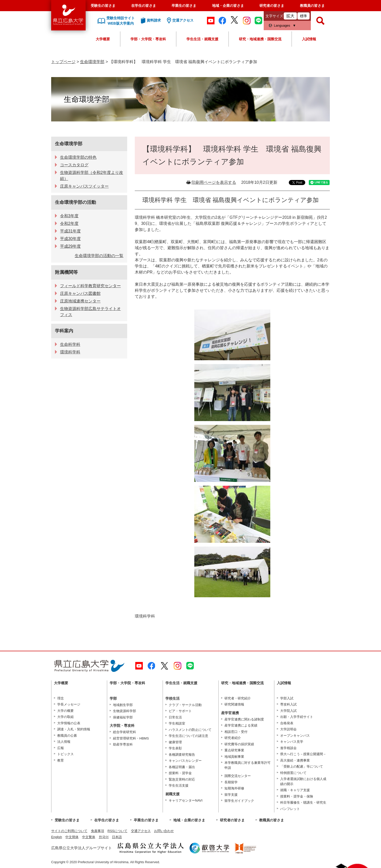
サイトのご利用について (69, 831)
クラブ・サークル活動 (185, 705)
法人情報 (64, 742)
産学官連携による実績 (241, 725)
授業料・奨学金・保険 (297, 796)
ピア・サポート (180, 711)
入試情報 (309, 39)
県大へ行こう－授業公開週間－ (303, 754)
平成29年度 (70, 246)
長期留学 (231, 782)
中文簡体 (72, 837)
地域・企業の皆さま (228, 6)
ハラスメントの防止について (190, 730)
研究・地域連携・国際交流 (260, 39)
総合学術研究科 (125, 732)
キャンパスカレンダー (185, 761)
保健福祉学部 (123, 717)
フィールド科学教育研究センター (90, 286)
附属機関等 (66, 272)
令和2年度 (69, 223)
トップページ (63, 62)
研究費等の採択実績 (239, 744)
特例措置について (293, 773)
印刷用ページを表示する (214, 182)
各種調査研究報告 (182, 755)
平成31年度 (70, 231)
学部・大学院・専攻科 (148, 39)
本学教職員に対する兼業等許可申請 (247, 765)
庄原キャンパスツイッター (84, 186)
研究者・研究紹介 (238, 698)
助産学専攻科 (123, 744)
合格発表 (287, 723)
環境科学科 (70, 352)
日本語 (117, 837)
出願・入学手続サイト (297, 717)
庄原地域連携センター (80, 301)
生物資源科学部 (125, 711)
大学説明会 (288, 729)
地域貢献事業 (234, 757)
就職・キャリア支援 (295, 790)
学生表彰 (175, 748)
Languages (282, 25)
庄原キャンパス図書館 (80, 293)
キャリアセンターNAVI (186, 800)
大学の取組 (65, 717)
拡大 (290, 16)
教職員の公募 (67, 736)
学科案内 (64, 331)
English (57, 837)
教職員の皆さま (312, 6)
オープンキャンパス (295, 736)
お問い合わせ (164, 831)
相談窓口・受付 (236, 732)
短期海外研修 (234, 788)
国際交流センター (238, 776)
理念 (61, 698)
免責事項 (98, 831)
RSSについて (117, 831)
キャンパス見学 (292, 742)
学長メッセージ (69, 704)
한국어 (104, 837)
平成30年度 (70, 239)
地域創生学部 (123, 705)
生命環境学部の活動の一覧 (99, 256)
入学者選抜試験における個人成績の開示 (303, 781)
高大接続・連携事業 (295, 760)
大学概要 (103, 39)
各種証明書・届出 (182, 767)
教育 (61, 760)
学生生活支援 (179, 785)
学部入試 (287, 698)
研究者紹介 (233, 738)
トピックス (65, 754)
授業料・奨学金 (180, 773)
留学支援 (231, 795)
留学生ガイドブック (239, 801)
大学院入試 (288, 711)
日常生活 (175, 717)
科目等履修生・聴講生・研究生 (303, 802)
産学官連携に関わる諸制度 (244, 719)
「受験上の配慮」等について (302, 766)
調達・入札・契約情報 (74, 729)
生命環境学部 (92, 62)
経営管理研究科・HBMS (131, 738)
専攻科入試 (288, 704)
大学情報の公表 (69, 723)
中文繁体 (89, 837)
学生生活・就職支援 (202, 39)
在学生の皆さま (144, 6)
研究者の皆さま (272, 6)
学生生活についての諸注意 (188, 736)
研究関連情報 (234, 704)
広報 (61, 748)
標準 (303, 16)
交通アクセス (141, 831)
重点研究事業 (234, 750)
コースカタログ (74, 165)
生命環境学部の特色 (78, 157)
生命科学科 (70, 344)
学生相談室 (177, 723)
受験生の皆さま (103, 6)
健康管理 (175, 742)
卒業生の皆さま (184, 6)
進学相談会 (288, 748)
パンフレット (290, 809)
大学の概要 (65, 711)
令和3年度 (69, 216)
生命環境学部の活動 (75, 202)
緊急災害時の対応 (182, 779)
